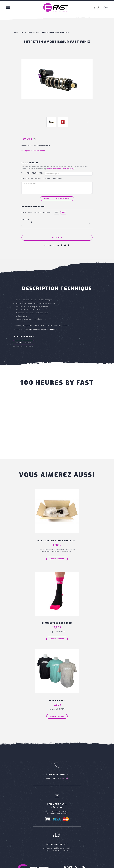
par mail (65, 687)
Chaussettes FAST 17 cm (78, 532)
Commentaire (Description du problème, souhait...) (43, 179)
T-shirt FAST (57, 609)
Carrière (67, 792)
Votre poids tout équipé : (32, 173)
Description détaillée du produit (34, 151)
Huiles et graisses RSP (73, 842)
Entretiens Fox (70, 824)
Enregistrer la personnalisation (57, 199)
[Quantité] (60, 222)
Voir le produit (36, 552)
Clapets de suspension (74, 845)
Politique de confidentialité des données (87, 865)
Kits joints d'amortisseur (74, 838)
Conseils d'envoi (24, 342)
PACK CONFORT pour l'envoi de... (36, 533)
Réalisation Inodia (53, 865)
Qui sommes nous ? (72, 785)
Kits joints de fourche (73, 835)
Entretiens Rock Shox (73, 828)
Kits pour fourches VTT (22, 814)
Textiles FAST (18, 821)
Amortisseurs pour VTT (22, 811)
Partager (61, 245)
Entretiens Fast (70, 821)
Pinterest (68, 245)
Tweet (65, 245)
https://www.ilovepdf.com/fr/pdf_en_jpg (61, 169)
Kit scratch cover (71, 831)
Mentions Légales (66, 865)
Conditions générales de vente (77, 781)
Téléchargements (71, 795)
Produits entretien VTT (22, 818)
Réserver (57, 238)
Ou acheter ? (69, 788)
